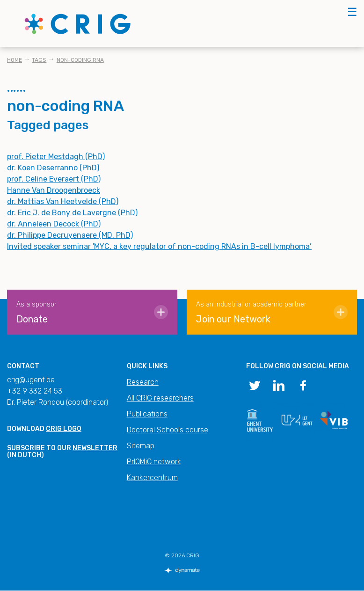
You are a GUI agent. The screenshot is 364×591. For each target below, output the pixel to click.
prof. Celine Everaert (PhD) (54, 179)
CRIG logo (64, 429)
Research (143, 382)
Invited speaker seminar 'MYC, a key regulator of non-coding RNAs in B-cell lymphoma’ (159, 246)
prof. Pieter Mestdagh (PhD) (56, 157)
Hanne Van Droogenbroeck (54, 190)
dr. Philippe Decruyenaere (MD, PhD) (70, 235)
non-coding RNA (80, 60)
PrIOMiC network (154, 462)
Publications (147, 414)
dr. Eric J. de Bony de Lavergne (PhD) (72, 213)
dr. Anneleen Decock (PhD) (54, 224)
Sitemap (141, 446)
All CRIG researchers (160, 398)
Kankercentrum (152, 478)
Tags (39, 60)
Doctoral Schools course (167, 430)
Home (15, 60)
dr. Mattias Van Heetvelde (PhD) (63, 201)
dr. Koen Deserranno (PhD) (53, 168)
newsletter (95, 448)
